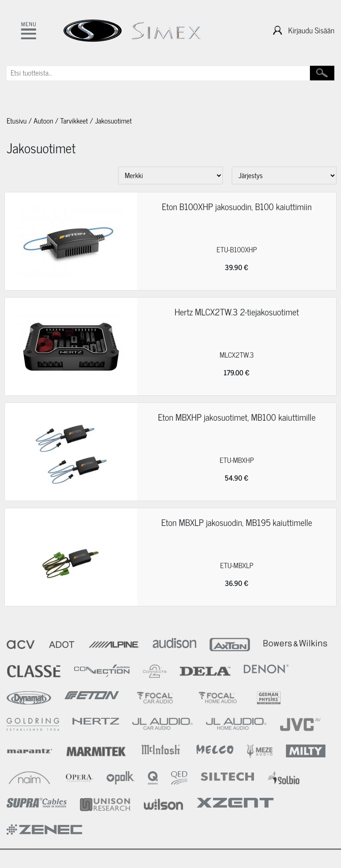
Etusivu (17, 121)
